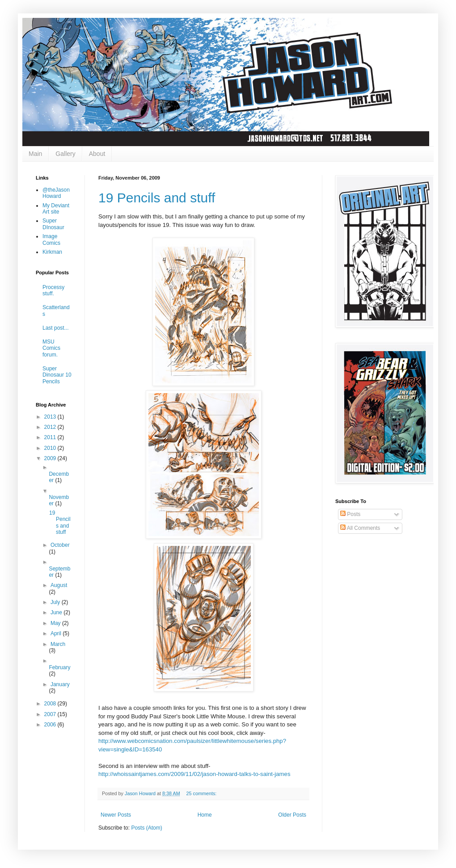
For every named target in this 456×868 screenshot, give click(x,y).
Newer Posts (116, 815)
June (57, 612)
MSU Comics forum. (51, 348)
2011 (51, 437)
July (56, 602)
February (59, 667)
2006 (51, 725)
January (60, 684)
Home (205, 815)
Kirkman (52, 252)
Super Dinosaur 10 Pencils (57, 375)
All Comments (360, 528)
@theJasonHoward (56, 193)
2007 (51, 714)
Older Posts (292, 815)
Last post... (56, 328)
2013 (51, 417)
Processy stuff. (53, 290)
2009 (51, 458)
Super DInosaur (53, 224)
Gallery (65, 154)
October (60, 545)
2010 (51, 448)
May (56, 623)
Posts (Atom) (146, 828)
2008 (51, 704)
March (58, 644)
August (59, 585)
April (57, 633)
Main (35, 154)
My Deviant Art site (56, 209)
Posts (350, 514)
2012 (51, 427)
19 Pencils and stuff (157, 198)
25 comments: (202, 793)
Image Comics (51, 239)
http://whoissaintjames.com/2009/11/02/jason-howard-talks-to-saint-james (194, 774)
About (97, 154)
